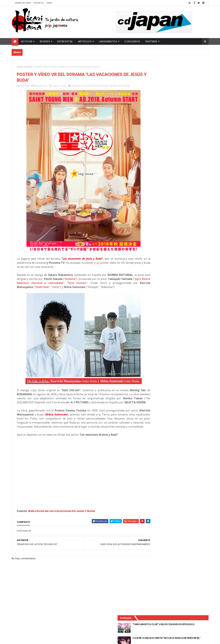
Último (163, 111)
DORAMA (76, 87)
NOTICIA (28, 67)
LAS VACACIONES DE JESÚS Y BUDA (99, 87)
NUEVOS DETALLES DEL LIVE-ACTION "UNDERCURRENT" (182, 98)
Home (20, 67)
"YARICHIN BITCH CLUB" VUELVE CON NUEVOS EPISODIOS (182, 71)
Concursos (132, 41)
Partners (151, 41)
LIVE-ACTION (123, 87)
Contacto (39, 3)
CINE (28, 87)
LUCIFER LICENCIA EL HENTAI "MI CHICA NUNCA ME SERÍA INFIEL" (183, 84)
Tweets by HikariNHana (161, 131)
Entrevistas (65, 41)
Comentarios (193, 111)
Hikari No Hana (23, 3)
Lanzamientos (108, 41)
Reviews (45, 41)
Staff (49, 3)
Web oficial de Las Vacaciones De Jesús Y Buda (61, 524)
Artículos (85, 41)
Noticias (27, 41)
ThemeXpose (71, 639)
